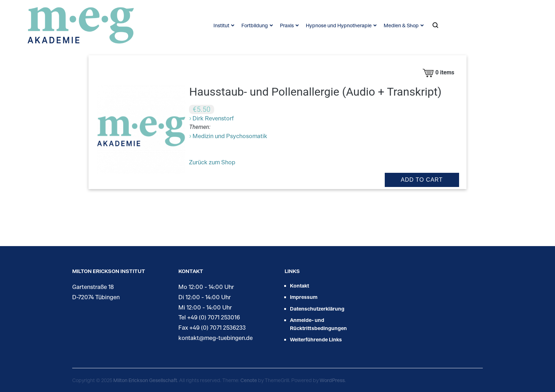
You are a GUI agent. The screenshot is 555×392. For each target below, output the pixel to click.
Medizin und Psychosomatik (230, 136)
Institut (221, 25)
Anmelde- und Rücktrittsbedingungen (318, 324)
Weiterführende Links (316, 339)
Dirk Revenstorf (213, 118)
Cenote (249, 380)
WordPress (332, 380)
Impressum (304, 297)
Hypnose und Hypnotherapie (339, 25)
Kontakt (299, 286)
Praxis (287, 25)
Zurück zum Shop (212, 162)
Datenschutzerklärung (317, 309)
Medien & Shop (401, 25)
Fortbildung (255, 25)
